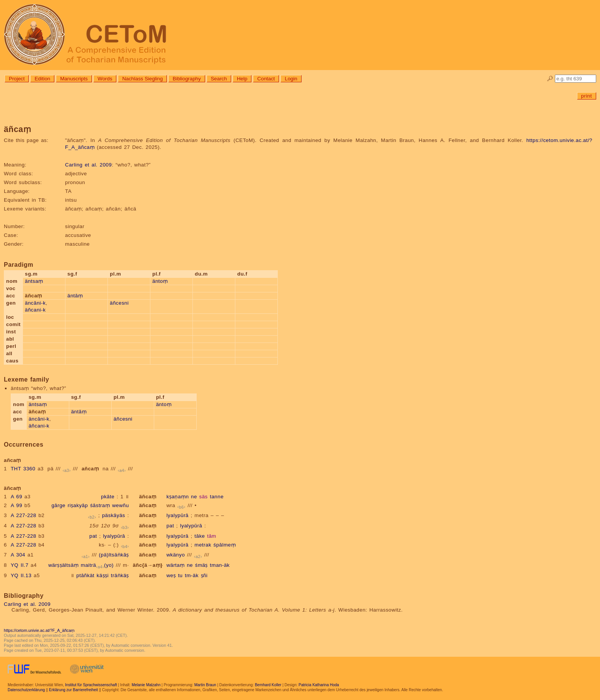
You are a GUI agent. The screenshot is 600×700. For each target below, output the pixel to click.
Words (105, 79)
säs (204, 497)
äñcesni (119, 303)
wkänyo (176, 555)
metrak (203, 545)
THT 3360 (23, 469)
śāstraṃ (100, 505)
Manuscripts (74, 79)
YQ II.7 (20, 565)
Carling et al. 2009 (88, 165)
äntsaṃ (34, 281)
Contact (266, 79)
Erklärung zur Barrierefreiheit (73, 690)
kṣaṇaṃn (178, 497)
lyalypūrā (178, 515)
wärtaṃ (176, 565)
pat (170, 526)
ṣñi (204, 575)
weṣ (171, 575)
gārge (58, 505)
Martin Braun (205, 685)
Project (17, 79)
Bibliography (187, 79)
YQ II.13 (21, 575)
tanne (217, 497)
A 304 (18, 555)
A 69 (16, 497)
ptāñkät (86, 575)
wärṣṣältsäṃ (63, 565)
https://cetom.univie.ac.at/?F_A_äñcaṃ (39, 630)
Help (242, 79)
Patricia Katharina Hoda (319, 685)
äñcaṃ (148, 497)
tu (180, 575)
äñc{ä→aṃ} (148, 565)
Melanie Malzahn (146, 685)
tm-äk (192, 575)
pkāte (108, 497)
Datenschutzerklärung (26, 690)
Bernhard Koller (268, 685)
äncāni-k (35, 303)
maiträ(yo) (97, 565)
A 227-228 (24, 515)
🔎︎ (550, 79)
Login (291, 79)
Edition (42, 79)
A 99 (16, 505)
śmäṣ (201, 565)
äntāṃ (75, 296)
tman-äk (220, 565)
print (587, 96)
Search (219, 79)
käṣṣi (103, 575)
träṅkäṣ (120, 575)
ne (194, 497)
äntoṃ (160, 281)
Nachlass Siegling (142, 79)
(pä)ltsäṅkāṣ (114, 555)
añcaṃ (90, 469)
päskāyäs (114, 515)
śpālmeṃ (225, 545)
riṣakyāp (78, 505)
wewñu (121, 505)
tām (212, 536)
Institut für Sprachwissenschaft (91, 685)
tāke (200, 536)
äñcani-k (35, 310)
